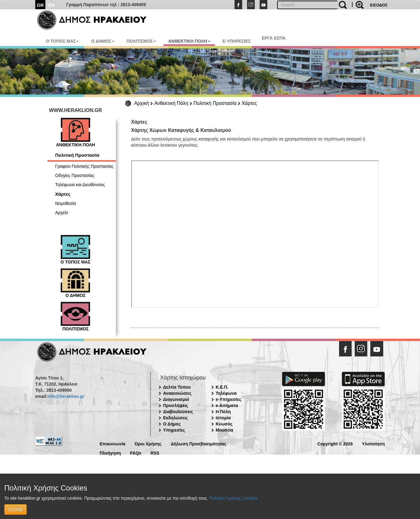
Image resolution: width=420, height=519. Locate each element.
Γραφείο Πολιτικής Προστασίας (84, 166)
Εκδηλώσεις (176, 418)
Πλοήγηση (110, 453)
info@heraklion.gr (66, 396)
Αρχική (142, 103)
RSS (155, 453)
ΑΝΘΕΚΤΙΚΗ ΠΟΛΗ (189, 41)
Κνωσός (224, 424)
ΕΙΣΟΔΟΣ (379, 5)
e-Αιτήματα (227, 406)
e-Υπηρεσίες (229, 399)
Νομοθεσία (66, 203)
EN (52, 5)
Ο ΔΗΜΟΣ (103, 41)
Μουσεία (225, 430)
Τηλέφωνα (226, 393)
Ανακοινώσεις (177, 393)
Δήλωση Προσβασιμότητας (199, 443)
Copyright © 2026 (335, 443)
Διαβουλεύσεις (178, 412)
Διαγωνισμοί (176, 399)
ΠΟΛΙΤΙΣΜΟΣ (141, 41)
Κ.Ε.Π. (222, 387)
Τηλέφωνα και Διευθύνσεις (80, 185)
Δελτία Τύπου (177, 387)
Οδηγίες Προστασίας (75, 175)
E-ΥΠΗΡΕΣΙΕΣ (237, 41)
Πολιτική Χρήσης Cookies (233, 498)
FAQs (136, 453)
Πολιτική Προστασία (215, 103)
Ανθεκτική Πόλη (171, 103)
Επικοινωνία (113, 443)
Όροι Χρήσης (148, 443)
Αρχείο (62, 213)
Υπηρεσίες (174, 430)
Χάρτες (249, 103)
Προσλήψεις (176, 406)
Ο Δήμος (172, 424)
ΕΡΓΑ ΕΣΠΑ (274, 38)
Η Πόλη (223, 412)
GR (40, 5)
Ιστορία (223, 418)
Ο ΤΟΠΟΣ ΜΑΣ (62, 41)
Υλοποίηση (373, 443)
